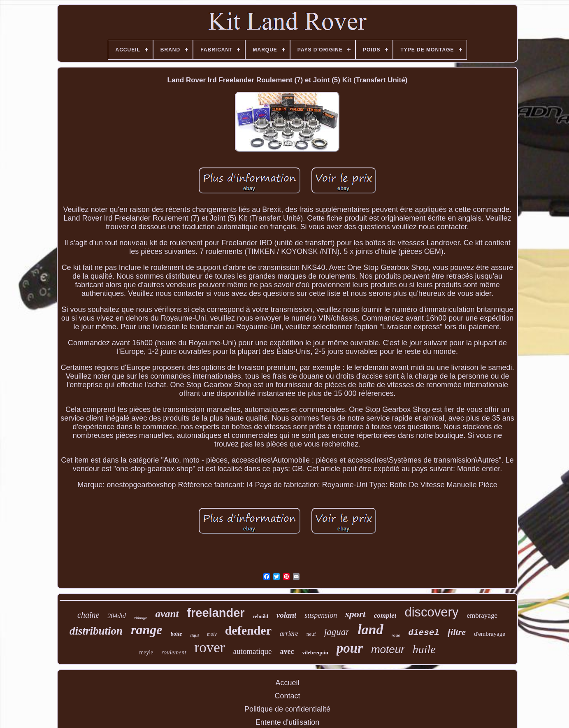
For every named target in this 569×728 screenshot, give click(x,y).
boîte (177, 634)
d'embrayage (490, 634)
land (370, 629)
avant (167, 614)
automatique (252, 651)
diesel (424, 633)
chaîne (88, 615)
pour (350, 648)
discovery (431, 612)
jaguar (337, 632)
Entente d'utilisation (288, 722)
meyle (146, 652)
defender (248, 630)
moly (212, 634)
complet (385, 615)
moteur (388, 649)
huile (424, 649)
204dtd (116, 616)
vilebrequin (315, 652)
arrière (289, 634)
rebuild (261, 616)
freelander (216, 613)
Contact (287, 696)
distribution (96, 631)
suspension (321, 615)
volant (287, 615)
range (146, 630)
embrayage (482, 615)
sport (355, 614)
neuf (311, 634)
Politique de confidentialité (287, 709)
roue (396, 635)
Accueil (287, 683)
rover (210, 648)
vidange (141, 618)
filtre (457, 632)
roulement (174, 652)
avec (287, 651)
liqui (195, 635)
